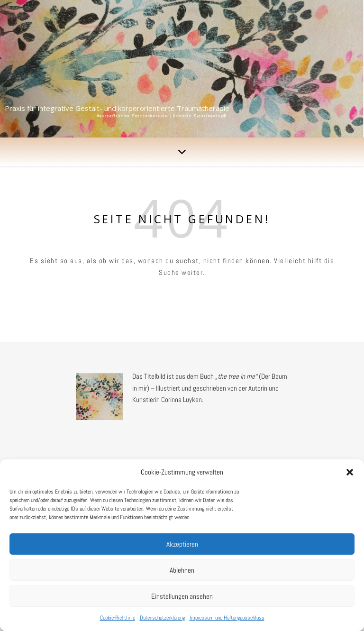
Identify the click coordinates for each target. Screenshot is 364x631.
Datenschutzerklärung (162, 618)
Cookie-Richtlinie (118, 618)
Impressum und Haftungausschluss (227, 618)
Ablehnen (182, 570)
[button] (350, 472)
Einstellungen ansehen (182, 596)
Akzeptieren (182, 544)
